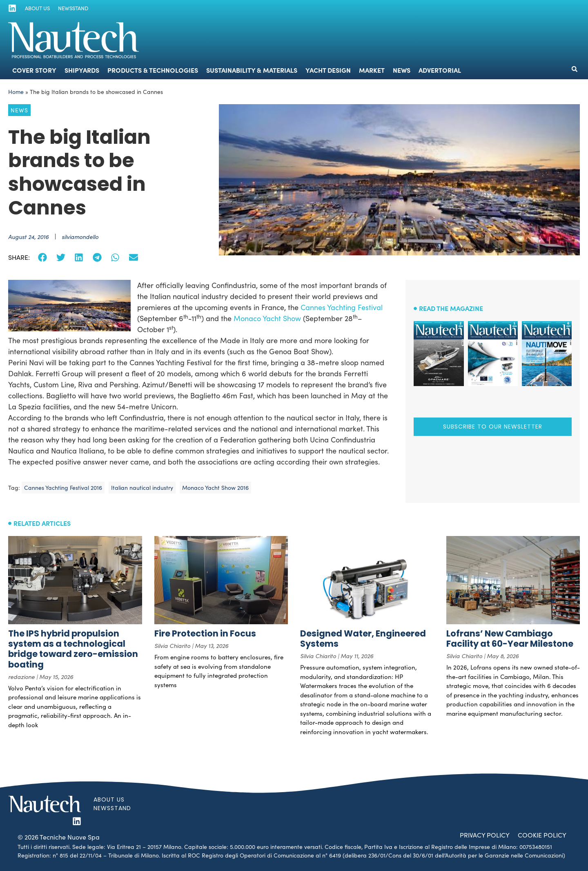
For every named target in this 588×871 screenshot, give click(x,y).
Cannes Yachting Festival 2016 (63, 488)
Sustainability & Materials (252, 70)
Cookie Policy (542, 835)
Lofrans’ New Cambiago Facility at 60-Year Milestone (510, 639)
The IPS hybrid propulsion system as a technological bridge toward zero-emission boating (73, 649)
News (402, 70)
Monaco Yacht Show (267, 318)
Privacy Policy (483, 835)
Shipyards (82, 70)
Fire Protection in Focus (205, 633)
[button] (575, 69)
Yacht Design (328, 70)
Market (372, 70)
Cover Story (34, 70)
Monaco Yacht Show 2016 (215, 488)
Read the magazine (451, 308)
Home (16, 92)
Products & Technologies (153, 70)
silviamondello (80, 237)
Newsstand (73, 8)
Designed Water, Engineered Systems (363, 639)
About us (37, 8)
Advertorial (440, 70)
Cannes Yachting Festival (342, 307)
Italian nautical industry (142, 488)
